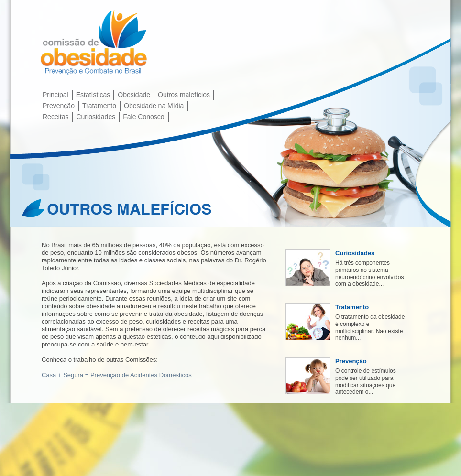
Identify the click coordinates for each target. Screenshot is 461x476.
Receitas (55, 117)
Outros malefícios (184, 95)
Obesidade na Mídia (154, 106)
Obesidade (134, 95)
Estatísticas (93, 95)
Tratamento (99, 106)
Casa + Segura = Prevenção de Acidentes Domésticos (117, 375)
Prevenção (59, 106)
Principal (55, 95)
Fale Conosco (143, 117)
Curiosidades (96, 117)
